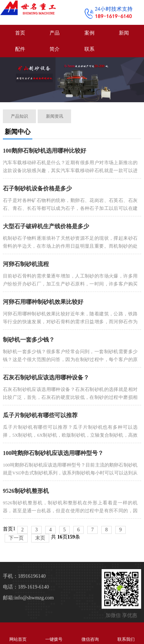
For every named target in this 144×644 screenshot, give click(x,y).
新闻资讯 (55, 116)
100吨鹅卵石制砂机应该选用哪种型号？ (53, 453)
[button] (69, 96)
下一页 (16, 538)
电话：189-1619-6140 (26, 587)
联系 (89, 49)
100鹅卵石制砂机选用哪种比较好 (45, 151)
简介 (55, 49)
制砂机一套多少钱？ (29, 340)
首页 (20, 33)
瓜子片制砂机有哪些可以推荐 (40, 415)
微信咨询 (90, 633)
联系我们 (126, 633)
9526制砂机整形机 (26, 491)
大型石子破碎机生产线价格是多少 (46, 226)
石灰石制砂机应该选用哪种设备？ (46, 377)
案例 (89, 33)
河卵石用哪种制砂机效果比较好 (43, 302)
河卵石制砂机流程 (26, 264)
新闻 (124, 33)
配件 (20, 49)
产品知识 (19, 116)
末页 (40, 538)
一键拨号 (54, 633)
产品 (55, 33)
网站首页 (18, 633)
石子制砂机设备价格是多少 (37, 188)
